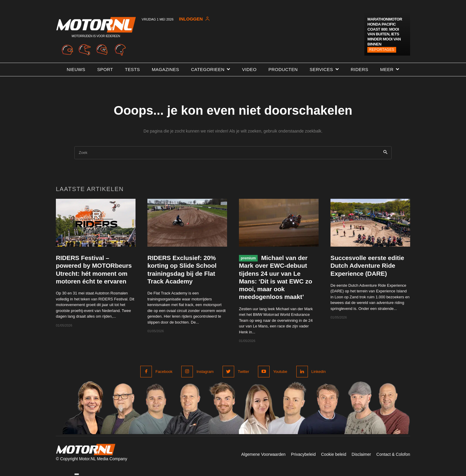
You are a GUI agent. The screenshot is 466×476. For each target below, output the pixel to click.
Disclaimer (361, 454)
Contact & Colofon (393, 454)
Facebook (164, 372)
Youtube (280, 372)
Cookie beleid (334, 454)
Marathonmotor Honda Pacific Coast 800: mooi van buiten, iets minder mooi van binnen (385, 32)
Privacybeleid (303, 454)
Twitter (243, 372)
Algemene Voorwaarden (263, 454)
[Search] (385, 153)
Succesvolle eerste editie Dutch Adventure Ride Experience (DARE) (368, 266)
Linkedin (319, 372)
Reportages (382, 50)
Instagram (205, 372)
